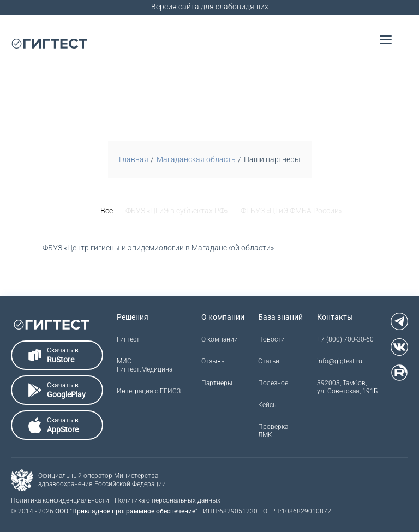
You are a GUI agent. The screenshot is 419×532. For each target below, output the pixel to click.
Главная (134, 159)
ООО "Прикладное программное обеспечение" (126, 511)
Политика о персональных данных (167, 500)
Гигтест (128, 339)
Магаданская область (196, 159)
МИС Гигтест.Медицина (145, 365)
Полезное (273, 383)
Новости (271, 339)
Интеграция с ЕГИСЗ (149, 391)
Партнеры (217, 383)
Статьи (269, 361)
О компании (220, 339)
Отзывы (214, 361)
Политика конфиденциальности (60, 500)
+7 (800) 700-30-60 (345, 339)
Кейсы (268, 405)
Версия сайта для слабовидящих (210, 7)
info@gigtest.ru (340, 361)
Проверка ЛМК (273, 431)
